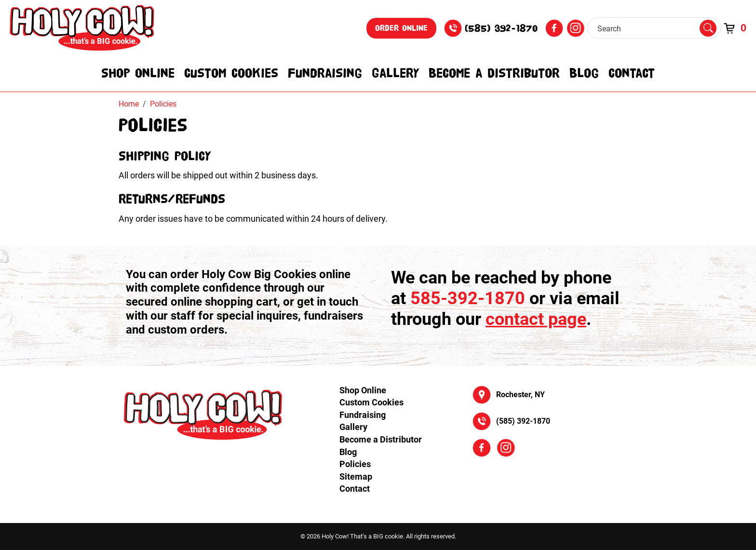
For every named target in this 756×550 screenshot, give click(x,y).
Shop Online (138, 73)
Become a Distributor (494, 73)
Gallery (395, 73)
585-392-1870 (468, 298)
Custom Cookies (231, 73)
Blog (584, 73)
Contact (632, 73)
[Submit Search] (708, 29)
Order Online (401, 28)
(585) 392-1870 (501, 28)
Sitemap (356, 476)
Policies (355, 464)
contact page (536, 319)
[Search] (647, 29)
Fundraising (325, 73)
